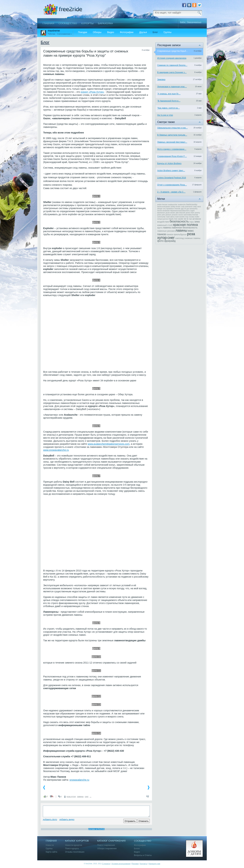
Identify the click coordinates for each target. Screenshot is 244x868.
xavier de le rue (185, 219)
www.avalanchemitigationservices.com (109, 444)
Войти (183, 22)
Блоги (137, 849)
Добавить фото (50, 820)
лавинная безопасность (184, 228)
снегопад (179, 238)
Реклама (135, 864)
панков (170, 235)
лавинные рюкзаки (166, 231)
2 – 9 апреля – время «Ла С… (171, 192)
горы (192, 222)
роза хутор (71, 796)
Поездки (83, 32)
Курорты (87, 23)
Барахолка (105, 23)
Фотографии (127, 32)
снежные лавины (192, 238)
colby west (197, 207)
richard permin (163, 219)
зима (197, 222)
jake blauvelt (180, 213)
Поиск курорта (72, 849)
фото (160, 241)
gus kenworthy (192, 209)
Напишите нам (154, 864)
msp (187, 217)
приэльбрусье (180, 235)
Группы (167, 32)
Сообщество (68, 23)
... (91, 796)
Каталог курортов (77, 841)
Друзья (143, 32)
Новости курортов (74, 845)
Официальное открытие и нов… (172, 128)
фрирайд (170, 241)
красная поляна (186, 225)
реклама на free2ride (96, 829)
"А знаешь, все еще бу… (169, 94)
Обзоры (97, 32)
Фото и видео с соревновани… (172, 149)
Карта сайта (51, 852)
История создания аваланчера (172, 58)
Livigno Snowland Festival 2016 (172, 178)
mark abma (170, 217)
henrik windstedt (163, 211)
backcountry (192, 204)
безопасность (179, 221)
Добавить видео (67, 820)
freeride (177, 209)
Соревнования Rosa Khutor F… (172, 156)
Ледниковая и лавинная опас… (172, 87)
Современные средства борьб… (173, 51)
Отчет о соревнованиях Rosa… (172, 185)
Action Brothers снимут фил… (171, 171)
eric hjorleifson (169, 209)
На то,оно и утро (165, 115)
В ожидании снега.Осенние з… (172, 72)
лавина (167, 228)
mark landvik (180, 217)
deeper (160, 209)
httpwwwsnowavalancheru (180, 211)
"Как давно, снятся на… (169, 108)
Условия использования (121, 864)
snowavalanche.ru (79, 780)
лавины (80, 796)
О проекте (106, 864)
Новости (50, 845)
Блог (155, 32)
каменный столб (165, 225)
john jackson (167, 215)
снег (87, 796)
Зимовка (161, 80)
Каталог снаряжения (111, 841)
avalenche (182, 205)
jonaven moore (177, 215)
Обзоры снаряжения (107, 849)
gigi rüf (184, 209)
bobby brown (176, 207)
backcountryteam (164, 207)
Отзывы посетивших (75, 852)
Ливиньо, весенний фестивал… (172, 142)
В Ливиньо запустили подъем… (172, 135)
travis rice (173, 219)
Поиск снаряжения (106, 845)
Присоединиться (194, 22)
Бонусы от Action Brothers (169, 163)
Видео (111, 32)
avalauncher (173, 205)
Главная (48, 23)
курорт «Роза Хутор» (92, 92)
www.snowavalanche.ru (56, 450)
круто (160, 228)
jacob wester (170, 213)
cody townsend (187, 207)
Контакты (144, 864)
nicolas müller (194, 217)
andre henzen (162, 205)
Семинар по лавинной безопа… (172, 65)
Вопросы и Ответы (143, 855)
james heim (190, 213)
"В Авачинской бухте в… (169, 101)
